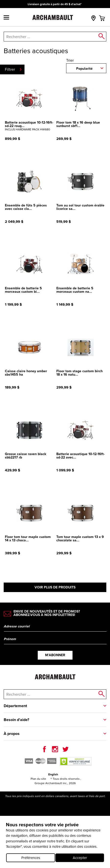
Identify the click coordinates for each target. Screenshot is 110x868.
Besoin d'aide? (16, 720)
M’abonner (55, 655)
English (53, 774)
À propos (12, 734)
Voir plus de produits (55, 587)
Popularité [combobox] (84, 68)
